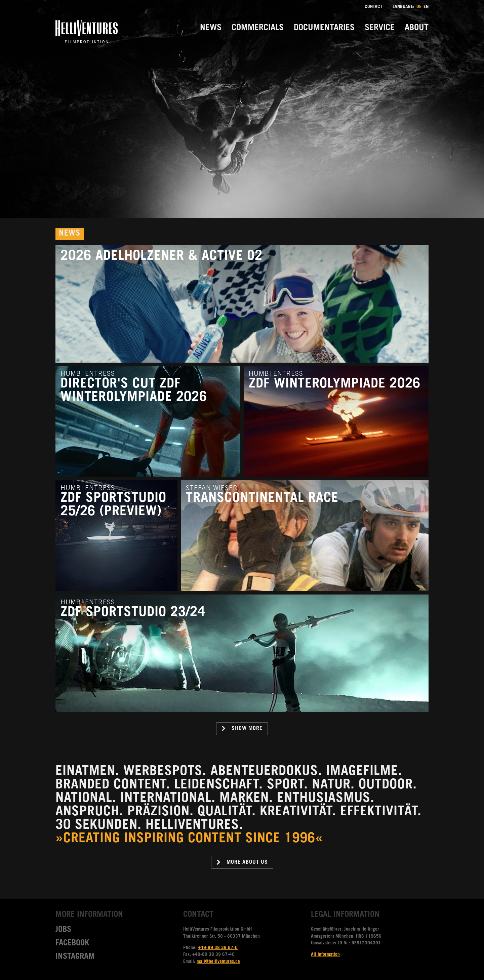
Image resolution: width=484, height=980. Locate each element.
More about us (242, 862)
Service (380, 28)
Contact (374, 7)
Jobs (63, 930)
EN (426, 7)
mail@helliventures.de (218, 962)
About (417, 28)
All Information (325, 955)
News (211, 28)
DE (419, 7)
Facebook (72, 944)
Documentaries (324, 28)
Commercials (258, 28)
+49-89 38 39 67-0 (218, 948)
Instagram (75, 957)
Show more (242, 729)
